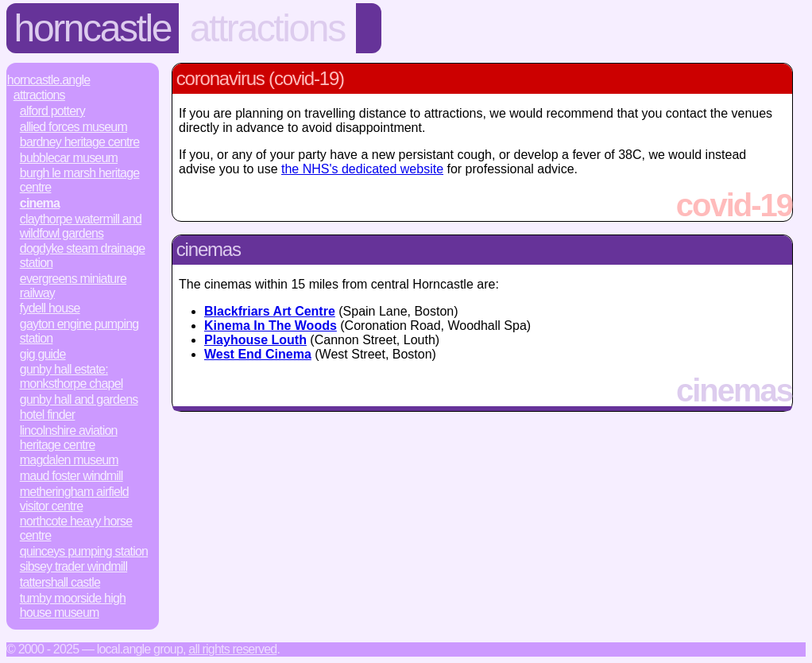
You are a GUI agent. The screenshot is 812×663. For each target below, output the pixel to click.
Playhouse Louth (255, 340)
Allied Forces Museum (73, 127)
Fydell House (50, 308)
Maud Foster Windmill (72, 476)
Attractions (267, 28)
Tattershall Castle (60, 582)
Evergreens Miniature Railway (73, 286)
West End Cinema (258, 354)
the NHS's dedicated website (362, 169)
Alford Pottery (52, 111)
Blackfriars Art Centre (270, 311)
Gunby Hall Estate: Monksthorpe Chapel (72, 376)
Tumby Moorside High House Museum (73, 605)
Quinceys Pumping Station (84, 551)
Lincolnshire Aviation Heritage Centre (69, 438)
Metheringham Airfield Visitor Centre (74, 499)
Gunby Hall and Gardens (79, 399)
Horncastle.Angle (49, 80)
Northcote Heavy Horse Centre (76, 528)
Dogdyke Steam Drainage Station (83, 256)
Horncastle (93, 28)
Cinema (40, 203)
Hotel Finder (48, 415)
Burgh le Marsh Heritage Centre (80, 180)
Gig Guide (43, 354)
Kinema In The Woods (271, 326)
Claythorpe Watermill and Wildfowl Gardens (81, 226)
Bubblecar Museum (69, 158)
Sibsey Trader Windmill (73, 566)
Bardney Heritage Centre (80, 142)
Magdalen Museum (69, 460)
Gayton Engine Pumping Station (79, 331)
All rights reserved (232, 649)
